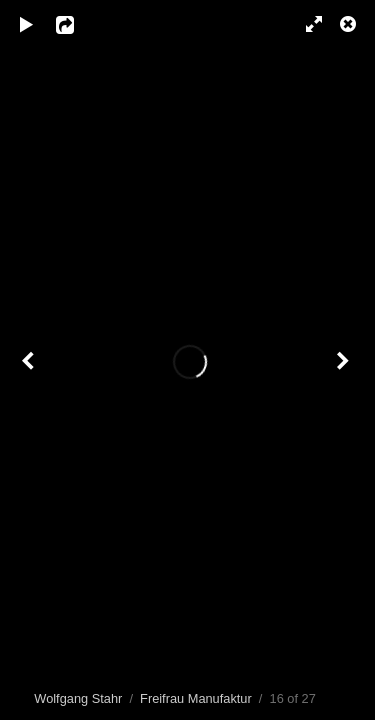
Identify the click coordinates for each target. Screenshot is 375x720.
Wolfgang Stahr (78, 698)
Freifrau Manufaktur (196, 698)
